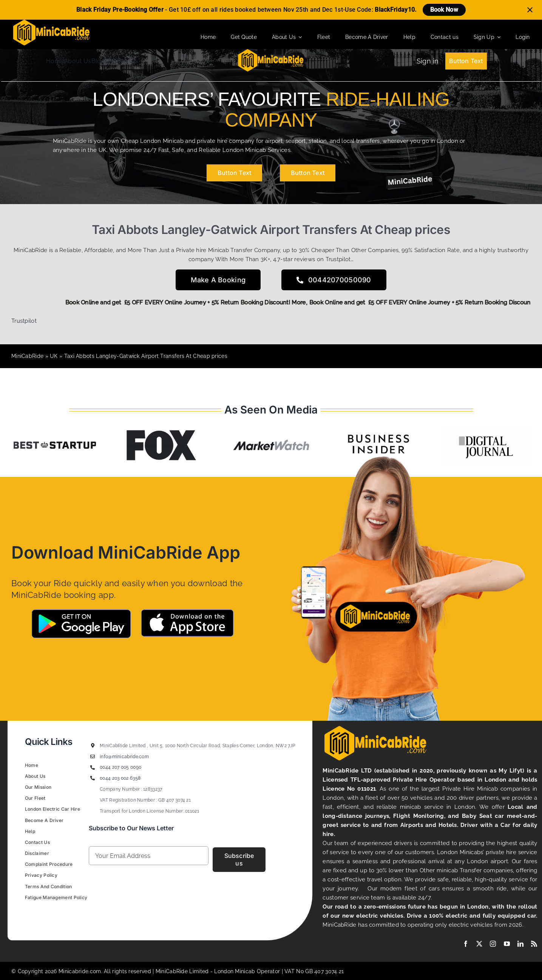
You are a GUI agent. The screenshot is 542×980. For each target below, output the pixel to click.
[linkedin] (520, 944)
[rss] (534, 944)
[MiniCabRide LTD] (51, 22)
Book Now (444, 10)
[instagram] (493, 944)
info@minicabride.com (124, 757)
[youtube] (507, 944)
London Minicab (235, 971)
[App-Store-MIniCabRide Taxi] (187, 612)
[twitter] (479, 944)
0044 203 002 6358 (120, 778)
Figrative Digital (120, 915)
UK (54, 356)
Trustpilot (24, 321)
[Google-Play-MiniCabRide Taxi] (81, 612)
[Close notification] (530, 10)
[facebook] (466, 944)
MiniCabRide (27, 356)
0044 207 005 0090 (120, 767)
